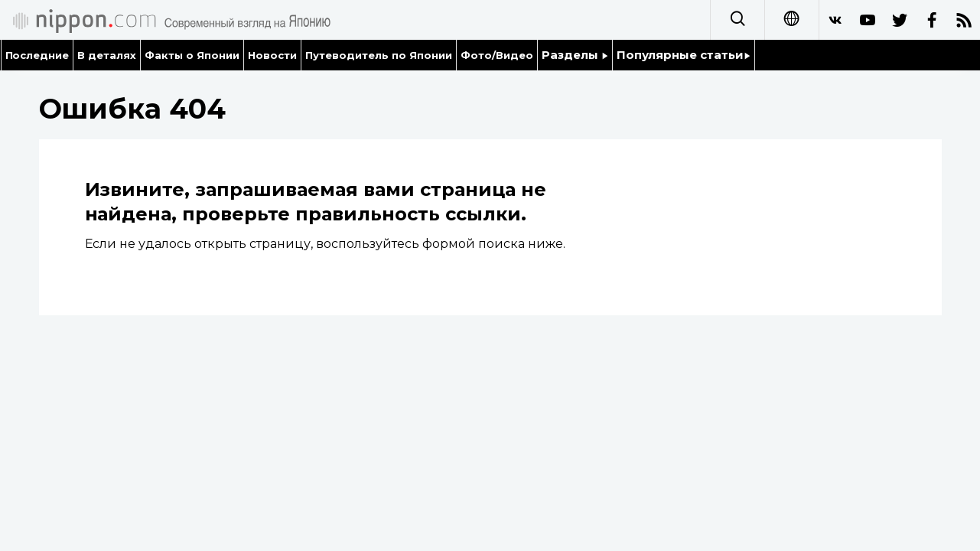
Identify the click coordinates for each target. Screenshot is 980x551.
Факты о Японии (192, 55)
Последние (37, 55)
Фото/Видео (497, 55)
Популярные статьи (684, 55)
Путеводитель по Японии (379, 55)
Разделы (575, 55)
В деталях (107, 55)
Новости (272, 55)
